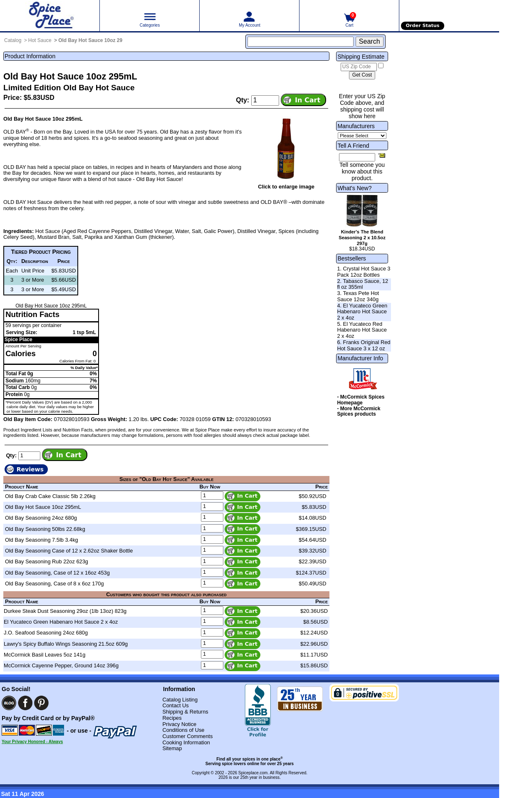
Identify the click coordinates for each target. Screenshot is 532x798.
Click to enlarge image (286, 187)
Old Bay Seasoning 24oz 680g (41, 518)
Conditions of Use (183, 730)
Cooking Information (186, 742)
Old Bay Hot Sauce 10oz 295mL (43, 507)
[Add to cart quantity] (265, 100)
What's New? (354, 188)
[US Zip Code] (359, 67)
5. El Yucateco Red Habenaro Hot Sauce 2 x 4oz (362, 330)
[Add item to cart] (303, 100)
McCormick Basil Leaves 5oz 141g (45, 655)
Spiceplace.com (253, 773)
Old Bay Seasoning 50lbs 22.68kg (45, 529)
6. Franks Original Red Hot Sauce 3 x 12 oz (364, 345)
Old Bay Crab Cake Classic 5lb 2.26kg (50, 496)
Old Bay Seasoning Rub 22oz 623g (47, 561)
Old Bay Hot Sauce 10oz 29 (90, 40)
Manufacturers (356, 126)
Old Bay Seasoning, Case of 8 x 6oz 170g (54, 584)
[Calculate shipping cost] (362, 75)
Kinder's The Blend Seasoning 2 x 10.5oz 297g (362, 238)
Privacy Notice (179, 724)
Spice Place (19, 340)
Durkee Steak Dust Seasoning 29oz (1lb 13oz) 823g (65, 611)
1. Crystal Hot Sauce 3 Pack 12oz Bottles (364, 272)
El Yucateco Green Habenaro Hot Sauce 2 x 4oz (61, 622)
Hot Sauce (40, 40)
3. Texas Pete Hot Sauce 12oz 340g (358, 296)
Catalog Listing (180, 700)
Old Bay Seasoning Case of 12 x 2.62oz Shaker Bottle (69, 551)
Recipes (172, 718)
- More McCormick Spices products (359, 411)
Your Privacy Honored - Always (32, 742)
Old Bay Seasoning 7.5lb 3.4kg (42, 540)
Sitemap (172, 748)
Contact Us (175, 705)
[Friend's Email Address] (357, 157)
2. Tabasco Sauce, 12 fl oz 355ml (363, 284)
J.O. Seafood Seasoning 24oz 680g (46, 633)
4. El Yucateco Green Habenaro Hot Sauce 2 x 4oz (362, 312)
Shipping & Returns (185, 712)
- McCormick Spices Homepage (361, 400)
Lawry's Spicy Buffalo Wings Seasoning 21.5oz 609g (66, 644)
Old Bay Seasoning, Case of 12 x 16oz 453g (57, 573)
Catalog (13, 40)
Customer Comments (187, 736)
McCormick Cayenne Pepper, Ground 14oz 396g (61, 665)
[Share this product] (382, 155)
